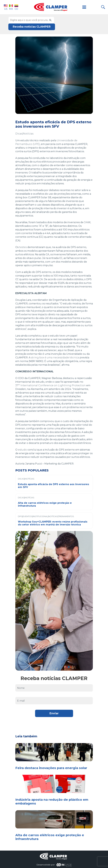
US (6, 7)
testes (23, 247)
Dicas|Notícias (24, 134)
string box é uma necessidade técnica (55, 358)
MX (11, 7)
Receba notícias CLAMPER (32, 27)
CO (16, 7)
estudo (22, 450)
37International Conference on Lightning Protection (51, 385)
